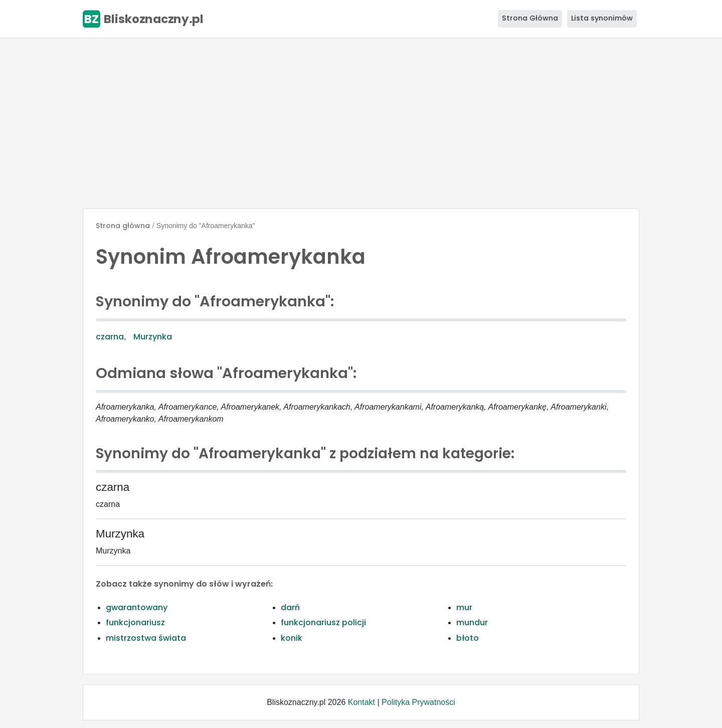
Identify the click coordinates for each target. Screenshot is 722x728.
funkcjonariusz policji (323, 622)
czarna (110, 337)
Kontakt (362, 702)
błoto (468, 638)
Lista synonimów (602, 18)
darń (290, 607)
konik (292, 638)
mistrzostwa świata (146, 638)
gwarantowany (137, 607)
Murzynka (153, 337)
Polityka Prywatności (418, 702)
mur (464, 607)
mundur (472, 622)
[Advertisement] (361, 123)
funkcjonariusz (135, 622)
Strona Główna (530, 18)
